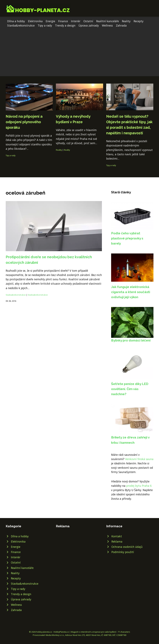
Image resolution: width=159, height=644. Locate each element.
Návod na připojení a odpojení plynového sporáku (24, 122)
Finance (63, 21)
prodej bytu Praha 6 (139, 486)
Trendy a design (65, 25)
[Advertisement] (79, 51)
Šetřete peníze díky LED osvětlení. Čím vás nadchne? (130, 389)
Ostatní (88, 21)
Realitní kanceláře (108, 21)
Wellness (107, 25)
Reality (126, 21)
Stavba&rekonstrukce (21, 25)
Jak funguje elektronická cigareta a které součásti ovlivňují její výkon (131, 292)
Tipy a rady (45, 25)
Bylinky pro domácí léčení (131, 340)
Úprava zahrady (89, 25)
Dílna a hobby (16, 21)
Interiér (76, 21)
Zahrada (121, 25)
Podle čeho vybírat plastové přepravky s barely (127, 238)
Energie (50, 21)
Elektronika (35, 21)
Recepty (139, 21)
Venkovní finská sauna (139, 459)
